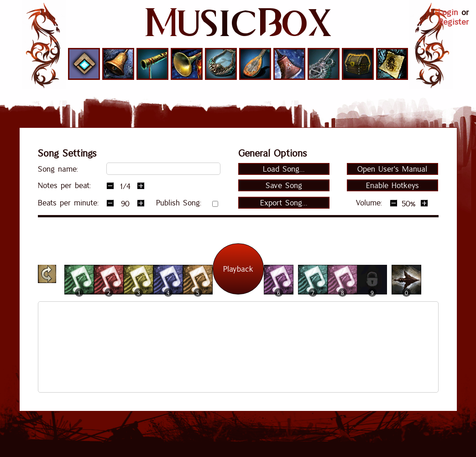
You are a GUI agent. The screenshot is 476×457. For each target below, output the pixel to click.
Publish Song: (179, 203)
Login (448, 12)
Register (454, 22)
